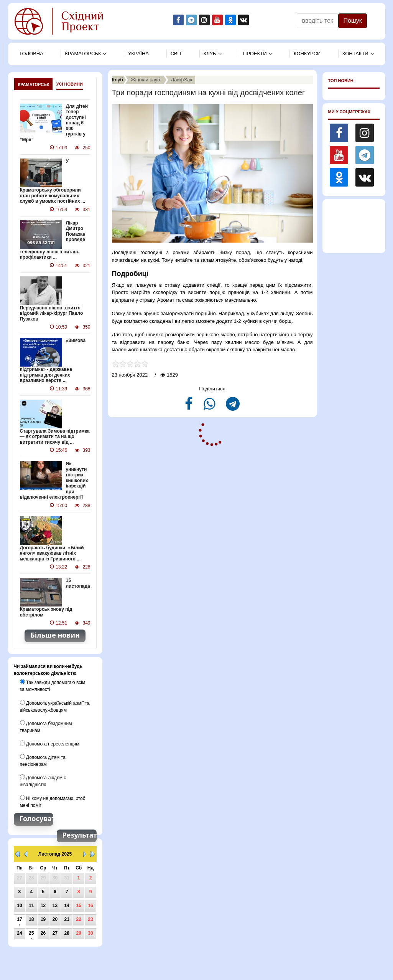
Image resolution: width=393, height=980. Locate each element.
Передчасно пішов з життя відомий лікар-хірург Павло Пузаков (51, 313)
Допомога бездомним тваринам (46, 725)
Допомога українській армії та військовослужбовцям (55, 705)
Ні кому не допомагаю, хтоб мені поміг (53, 800)
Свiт (176, 54)
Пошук (352, 21)
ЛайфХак (182, 80)
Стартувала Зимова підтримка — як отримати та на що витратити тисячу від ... (55, 436)
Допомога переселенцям (49, 742)
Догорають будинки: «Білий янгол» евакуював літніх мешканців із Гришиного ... (52, 552)
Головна (31, 54)
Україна (138, 54)
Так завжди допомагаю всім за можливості (53, 684)
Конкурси (307, 54)
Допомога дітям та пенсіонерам (43, 759)
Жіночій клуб (146, 80)
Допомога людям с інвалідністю (43, 779)
